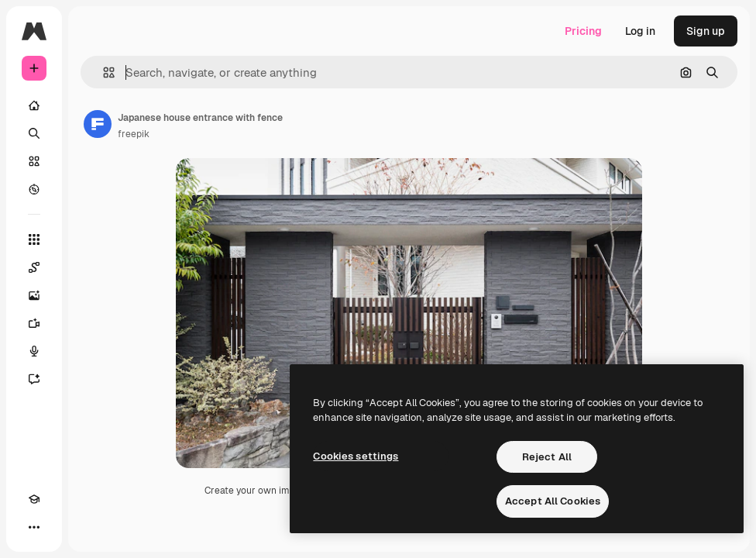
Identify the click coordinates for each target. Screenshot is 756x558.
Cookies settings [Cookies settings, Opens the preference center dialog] (356, 456)
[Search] (34, 133)
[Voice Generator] (34, 351)
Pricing (583, 31)
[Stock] (34, 161)
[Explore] (34, 189)
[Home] (34, 105)
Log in (640, 31)
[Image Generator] (34, 295)
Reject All (547, 457)
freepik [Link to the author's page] (134, 134)
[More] (34, 527)
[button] (103, 72)
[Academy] (34, 499)
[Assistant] (34, 379)
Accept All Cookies (553, 501)
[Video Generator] (34, 323)
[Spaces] (34, 267)
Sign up (706, 31)
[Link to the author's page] (98, 124)
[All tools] (34, 239)
